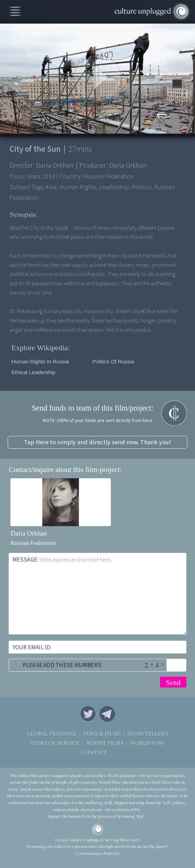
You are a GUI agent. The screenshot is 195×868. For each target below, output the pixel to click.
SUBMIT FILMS (105, 743)
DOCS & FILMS (102, 733)
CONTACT (94, 752)
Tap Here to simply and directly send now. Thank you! (97, 442)
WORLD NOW (147, 743)
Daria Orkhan (29, 533)
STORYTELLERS (148, 734)
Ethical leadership (33, 372)
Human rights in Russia (40, 361)
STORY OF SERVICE (55, 743)
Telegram (107, 714)
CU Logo (97, 829)
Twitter (88, 714)
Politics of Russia (113, 361)
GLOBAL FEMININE (52, 733)
